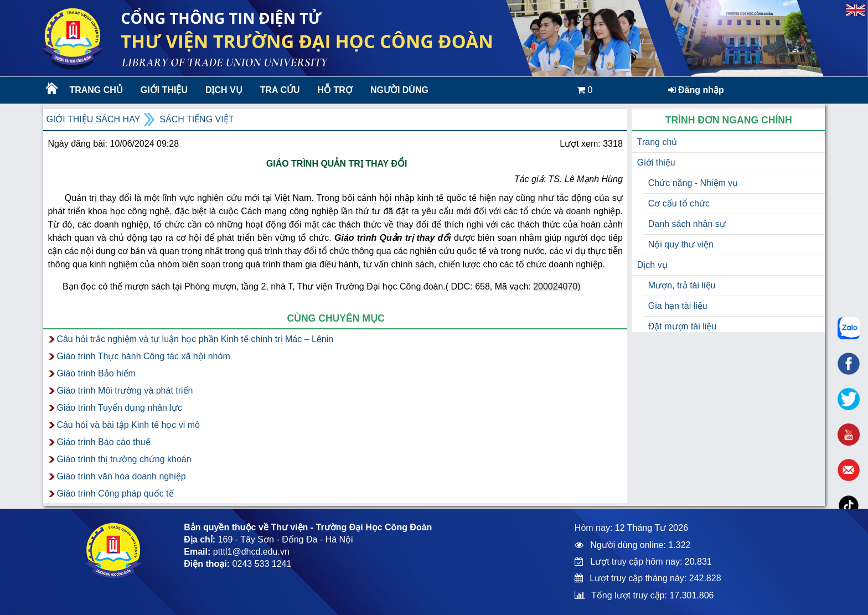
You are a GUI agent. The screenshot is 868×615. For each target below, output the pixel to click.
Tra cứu (280, 90)
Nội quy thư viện (681, 244)
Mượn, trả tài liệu (682, 285)
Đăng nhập (696, 90)
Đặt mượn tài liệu (682, 326)
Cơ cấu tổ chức (679, 203)
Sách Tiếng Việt (197, 119)
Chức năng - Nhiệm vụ (693, 183)
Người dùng (399, 90)
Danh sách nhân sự (687, 224)
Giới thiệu (164, 90)
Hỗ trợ (335, 90)
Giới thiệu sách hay (93, 119)
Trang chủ (96, 90)
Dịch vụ (224, 90)
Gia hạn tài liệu (678, 306)
